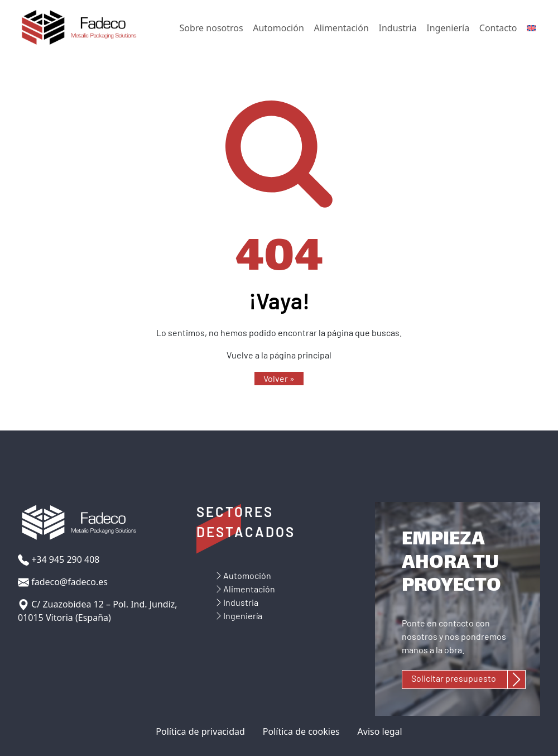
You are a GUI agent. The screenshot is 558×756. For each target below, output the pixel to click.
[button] (279, 379)
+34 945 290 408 (59, 560)
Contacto (498, 28)
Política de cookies (301, 731)
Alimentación (341, 28)
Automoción (278, 28)
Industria (398, 28)
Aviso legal (380, 731)
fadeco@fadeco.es (63, 582)
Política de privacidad (200, 731)
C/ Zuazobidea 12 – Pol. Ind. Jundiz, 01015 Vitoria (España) (98, 611)
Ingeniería (448, 28)
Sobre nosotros (211, 28)
